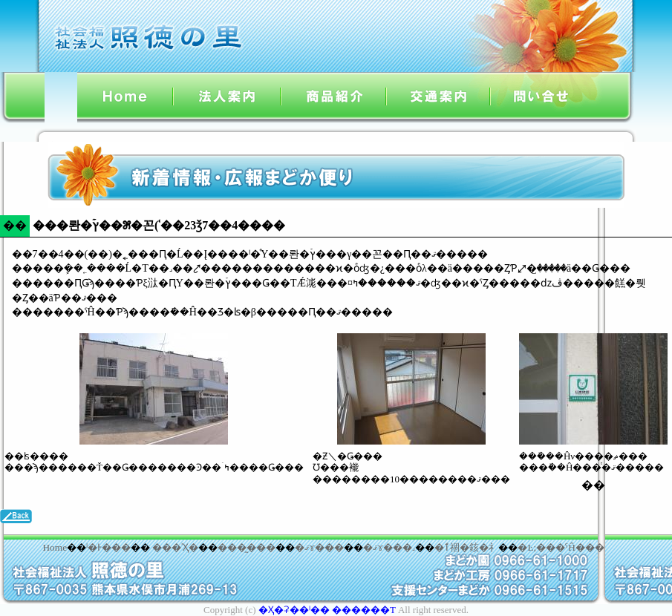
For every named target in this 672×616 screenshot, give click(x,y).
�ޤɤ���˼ (389, 547)
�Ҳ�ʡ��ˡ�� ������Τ (327, 610)
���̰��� (247, 547)
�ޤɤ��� (319, 547)
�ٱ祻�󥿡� (452, 547)
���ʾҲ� (175, 547)
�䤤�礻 (484, 547)
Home (55, 547)
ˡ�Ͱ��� (108, 547)
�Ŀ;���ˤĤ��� (561, 547)
